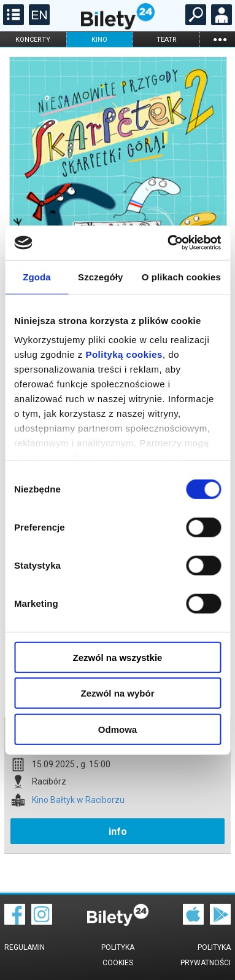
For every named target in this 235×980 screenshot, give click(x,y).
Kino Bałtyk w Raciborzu (78, 800)
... (220, 39)
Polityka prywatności (206, 955)
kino (99, 40)
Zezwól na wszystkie (118, 657)
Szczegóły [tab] (100, 276)
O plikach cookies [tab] (181, 276)
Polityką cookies (124, 354)
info (118, 832)
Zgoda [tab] (37, 276)
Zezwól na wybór (117, 693)
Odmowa (117, 729)
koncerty (33, 40)
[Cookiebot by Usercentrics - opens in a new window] (168, 243)
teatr (167, 40)
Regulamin (25, 947)
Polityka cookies (118, 955)
